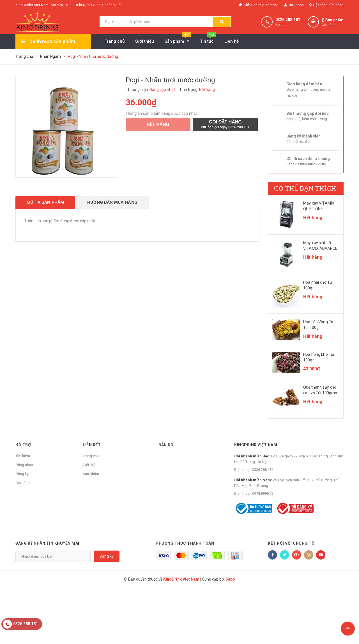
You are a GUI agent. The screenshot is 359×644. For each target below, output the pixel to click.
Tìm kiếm (23, 456)
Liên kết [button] (92, 445)
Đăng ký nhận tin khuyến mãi (47, 543)
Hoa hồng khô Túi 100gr (319, 357)
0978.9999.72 (263, 493)
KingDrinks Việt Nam (32, 5)
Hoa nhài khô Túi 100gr (318, 285)
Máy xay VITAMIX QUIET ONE (319, 206)
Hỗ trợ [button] (23, 445)
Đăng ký (22, 474)
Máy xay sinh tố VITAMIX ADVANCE (320, 246)
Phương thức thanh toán (185, 543)
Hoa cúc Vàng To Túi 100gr (318, 325)
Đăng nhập (24, 465)
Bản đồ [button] (166, 445)
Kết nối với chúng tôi (292, 543)
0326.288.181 (288, 20)
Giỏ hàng (23, 483)
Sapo (230, 579)
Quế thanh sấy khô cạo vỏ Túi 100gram (321, 390)
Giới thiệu (90, 465)
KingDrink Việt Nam (256, 445)
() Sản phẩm (333, 23)
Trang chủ (91, 456)
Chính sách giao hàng (259, 5)
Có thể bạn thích (305, 188)
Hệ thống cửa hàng (326, 5)
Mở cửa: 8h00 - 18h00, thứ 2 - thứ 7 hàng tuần (87, 5)
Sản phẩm (91, 474)
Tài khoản (294, 5)
